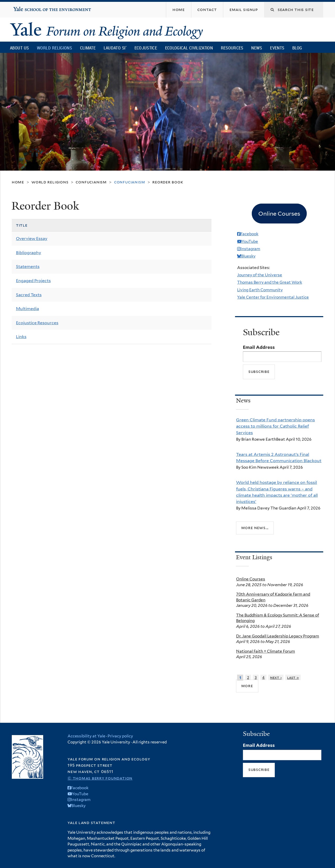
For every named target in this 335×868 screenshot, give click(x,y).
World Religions (54, 48)
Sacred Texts (29, 295)
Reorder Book (168, 182)
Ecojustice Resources (37, 323)
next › (276, 677)
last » (293, 677)
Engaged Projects (33, 281)
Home (18, 182)
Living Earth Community (260, 290)
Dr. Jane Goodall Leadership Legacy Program (278, 636)
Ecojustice (146, 48)
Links (21, 337)
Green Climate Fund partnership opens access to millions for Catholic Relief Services (275, 426)
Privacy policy (120, 736)
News (257, 48)
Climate (88, 48)
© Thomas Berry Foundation (100, 778)
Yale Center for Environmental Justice (273, 297)
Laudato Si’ (115, 48)
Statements (28, 267)
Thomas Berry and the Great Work (270, 282)
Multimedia (27, 309)
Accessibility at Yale (86, 736)
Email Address (259, 347)
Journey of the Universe (260, 275)
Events (277, 48)
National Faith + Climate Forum (266, 651)
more (247, 686)
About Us (19, 48)
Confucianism (91, 182)
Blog (297, 48)
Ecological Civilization (189, 48)
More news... (255, 528)
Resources (232, 48)
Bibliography (29, 253)
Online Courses (251, 579)
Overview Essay (32, 239)
